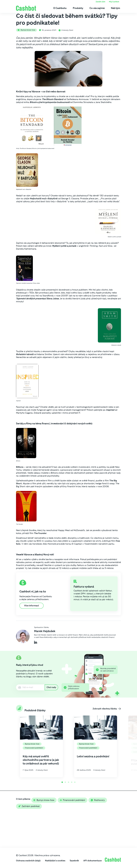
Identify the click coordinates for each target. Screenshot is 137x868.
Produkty (78, 8)
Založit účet (100, 2)
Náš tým (116, 8)
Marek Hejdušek (45, 631)
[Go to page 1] (62, 782)
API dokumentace (93, 861)
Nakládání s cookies (55, 861)
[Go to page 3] (68, 782)
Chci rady (51, 687)
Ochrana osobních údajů (28, 861)
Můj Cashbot (114, 2)
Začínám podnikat (29, 806)
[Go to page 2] (65, 782)
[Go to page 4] (72, 782)
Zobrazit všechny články (107, 709)
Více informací (31, 606)
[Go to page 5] (75, 782)
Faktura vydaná (84, 587)
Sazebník (74, 861)
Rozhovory (98, 800)
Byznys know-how (26, 30)
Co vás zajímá (97, 8)
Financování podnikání (34, 748)
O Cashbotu (60, 8)
